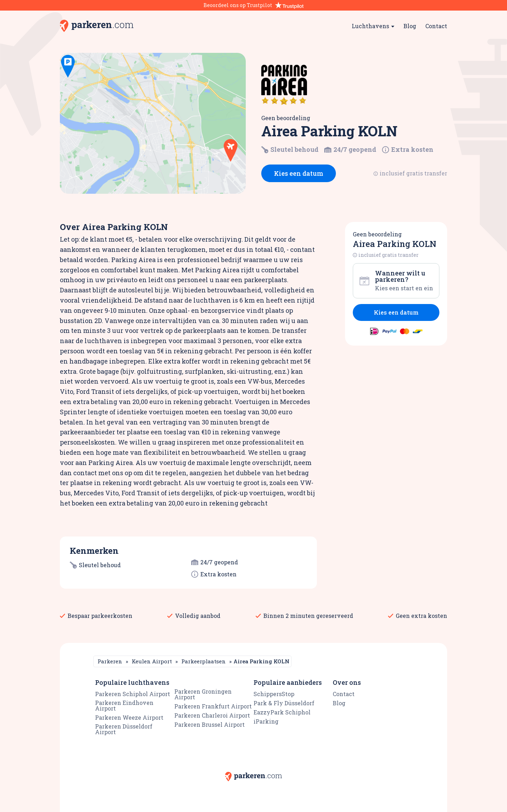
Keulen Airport (152, 661)
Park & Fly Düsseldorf (284, 703)
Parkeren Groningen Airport (203, 694)
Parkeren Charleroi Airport (212, 715)
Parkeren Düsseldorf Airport (124, 729)
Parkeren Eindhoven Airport (124, 705)
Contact (436, 26)
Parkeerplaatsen (204, 661)
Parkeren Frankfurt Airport (213, 706)
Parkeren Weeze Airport (129, 717)
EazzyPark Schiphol (282, 712)
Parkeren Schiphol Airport (133, 694)
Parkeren (110, 661)
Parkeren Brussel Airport (209, 724)
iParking (266, 721)
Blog (410, 26)
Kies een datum (299, 173)
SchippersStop (274, 694)
